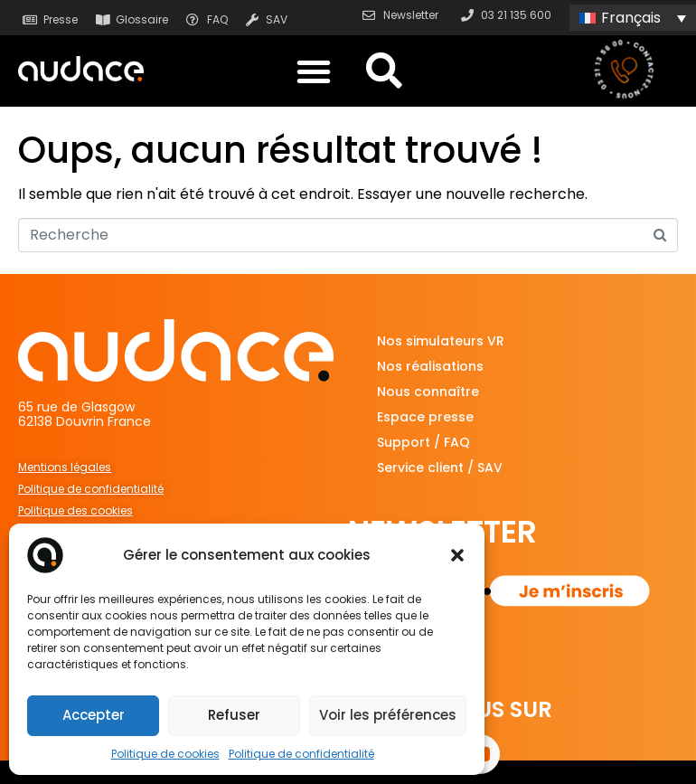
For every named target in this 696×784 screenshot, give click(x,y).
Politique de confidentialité (301, 754)
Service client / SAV (440, 468)
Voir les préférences (388, 715)
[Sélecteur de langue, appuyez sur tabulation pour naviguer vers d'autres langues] (633, 18)
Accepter (94, 715)
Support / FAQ (423, 442)
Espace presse (425, 417)
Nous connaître (428, 392)
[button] (457, 555)
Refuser (234, 715)
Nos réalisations (430, 366)
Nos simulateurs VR (441, 341)
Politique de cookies (165, 754)
